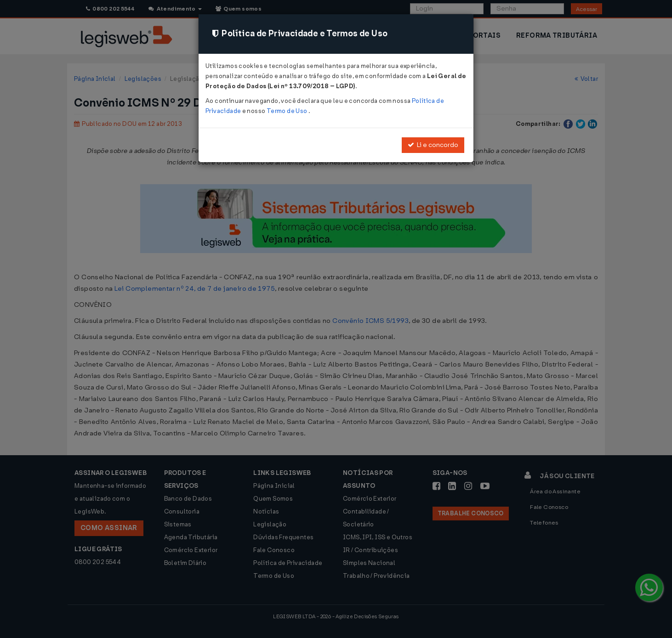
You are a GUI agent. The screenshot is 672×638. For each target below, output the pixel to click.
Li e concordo (433, 145)
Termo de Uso (288, 111)
